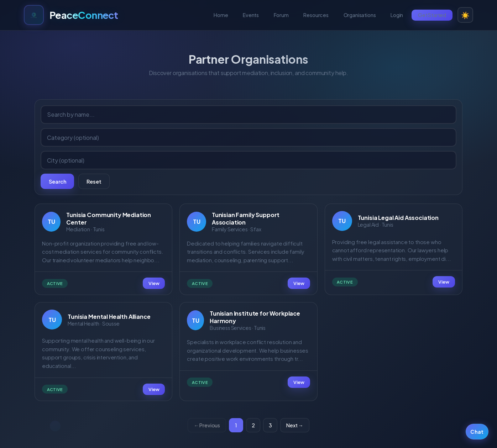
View (154, 283)
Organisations (360, 15)
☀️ (465, 15)
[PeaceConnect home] (71, 15)
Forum (281, 15)
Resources (316, 15)
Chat (477, 432)
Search (57, 181)
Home (221, 15)
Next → (295, 425)
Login (397, 15)
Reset (94, 181)
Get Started (432, 15)
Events (251, 15)
